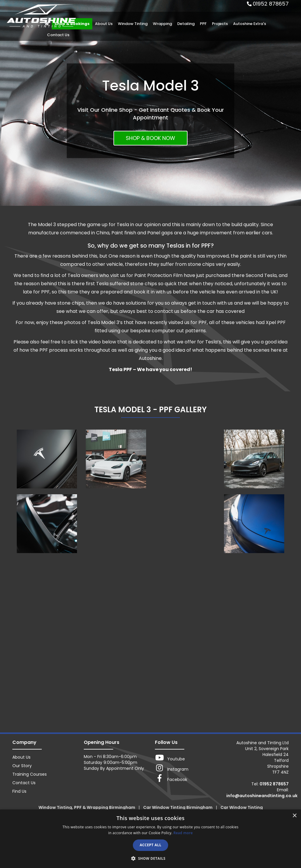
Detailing (186, 24)
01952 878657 (271, 4)
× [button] (294, 816)
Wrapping (162, 24)
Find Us (19, 791)
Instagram (172, 768)
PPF (203, 24)
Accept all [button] (150, 845)
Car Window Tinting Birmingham (178, 807)
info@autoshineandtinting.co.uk (262, 796)
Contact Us (58, 35)
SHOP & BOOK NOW (150, 138)
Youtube (170, 758)
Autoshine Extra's (250, 24)
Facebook (171, 778)
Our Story (22, 766)
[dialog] (150, 839)
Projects (220, 24)
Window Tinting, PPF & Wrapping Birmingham (87, 807)
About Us (104, 24)
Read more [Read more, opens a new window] (183, 833)
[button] (150, 858)
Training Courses (30, 774)
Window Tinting (133, 24)
